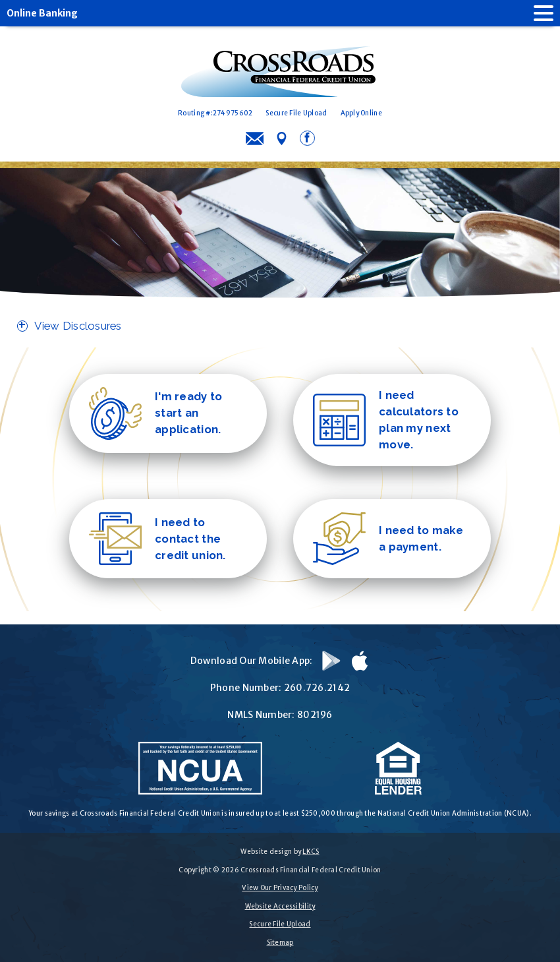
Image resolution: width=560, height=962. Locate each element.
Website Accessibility (280, 906)
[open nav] (537, 13)
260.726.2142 (317, 688)
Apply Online (361, 113)
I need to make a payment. (388, 539)
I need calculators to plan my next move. (386, 420)
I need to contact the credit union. (157, 539)
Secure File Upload (296, 113)
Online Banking (42, 13)
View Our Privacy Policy (280, 888)
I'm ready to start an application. (155, 413)
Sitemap (280, 943)
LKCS (311, 852)
